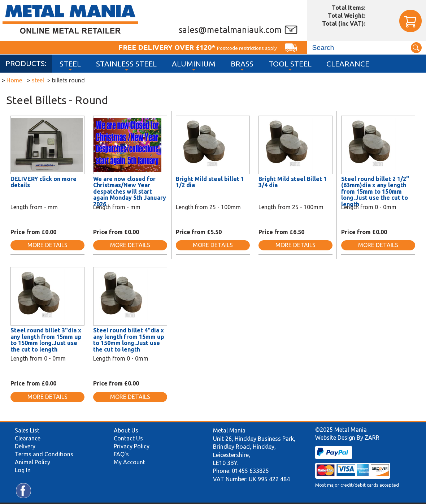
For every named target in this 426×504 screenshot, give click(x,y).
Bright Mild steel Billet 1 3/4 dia (293, 182)
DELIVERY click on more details (44, 182)
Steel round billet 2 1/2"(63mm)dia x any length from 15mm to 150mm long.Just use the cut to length (375, 191)
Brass (242, 64)
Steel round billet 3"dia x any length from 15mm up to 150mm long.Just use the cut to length (46, 340)
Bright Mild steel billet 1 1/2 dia (210, 182)
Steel (70, 64)
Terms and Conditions (44, 454)
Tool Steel (290, 64)
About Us (126, 430)
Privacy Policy (132, 446)
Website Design (335, 438)
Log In (23, 470)
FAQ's (121, 454)
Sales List (27, 430)
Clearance (348, 64)
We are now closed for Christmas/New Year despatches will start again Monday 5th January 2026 (130, 191)
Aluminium (194, 64)
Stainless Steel (126, 64)
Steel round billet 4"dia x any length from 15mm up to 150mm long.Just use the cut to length (129, 340)
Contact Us (128, 438)
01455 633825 (250, 471)
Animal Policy (32, 462)
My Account (129, 462)
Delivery (25, 446)
